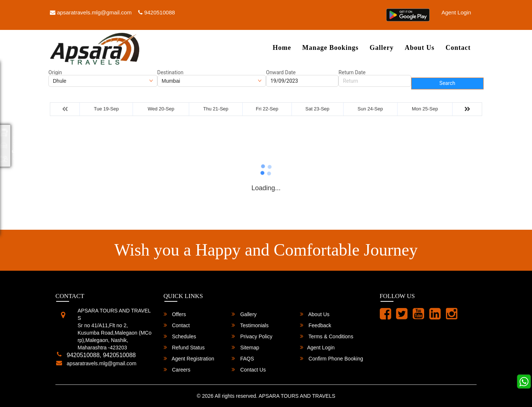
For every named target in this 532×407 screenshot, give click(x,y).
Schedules (180, 336)
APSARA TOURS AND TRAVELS (297, 396)
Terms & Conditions (327, 336)
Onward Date (281, 72)
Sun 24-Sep (370, 109)
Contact (458, 48)
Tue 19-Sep (106, 109)
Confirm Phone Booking (332, 358)
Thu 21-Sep (216, 109)
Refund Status (184, 347)
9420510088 (156, 12)
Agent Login (456, 12)
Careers (177, 370)
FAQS (243, 358)
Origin (55, 72)
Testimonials (250, 325)
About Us (420, 48)
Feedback (316, 325)
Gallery (381, 48)
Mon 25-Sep (425, 109)
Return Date (352, 72)
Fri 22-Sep (267, 109)
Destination (170, 72)
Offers (175, 314)
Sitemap (245, 347)
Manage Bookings (330, 48)
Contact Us (249, 370)
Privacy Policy (252, 336)
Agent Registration (189, 358)
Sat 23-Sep (318, 109)
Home (282, 48)
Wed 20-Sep (161, 109)
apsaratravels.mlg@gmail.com (91, 12)
